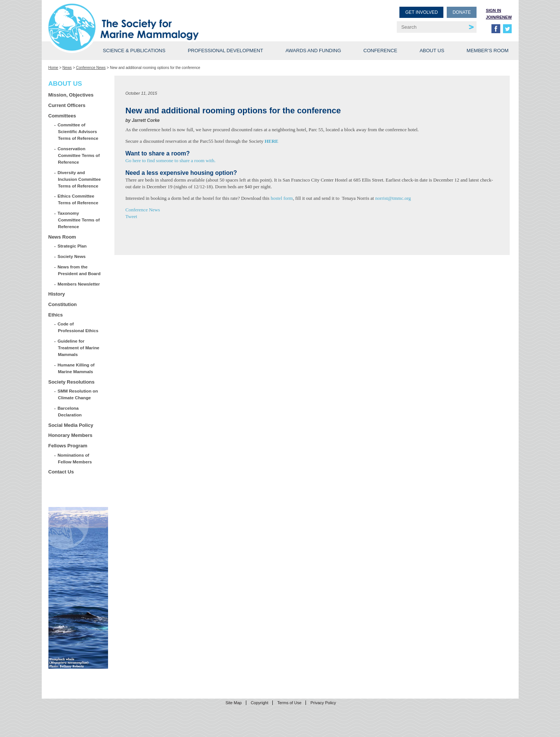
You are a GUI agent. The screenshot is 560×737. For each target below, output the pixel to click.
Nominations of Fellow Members (75, 458)
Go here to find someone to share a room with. (171, 160)
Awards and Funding (313, 51)
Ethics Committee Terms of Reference (78, 199)
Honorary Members (70, 435)
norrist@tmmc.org (393, 198)
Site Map (233, 703)
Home (53, 68)
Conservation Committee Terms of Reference (79, 155)
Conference (380, 51)
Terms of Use (289, 703)
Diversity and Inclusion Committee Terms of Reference (80, 179)
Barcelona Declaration (70, 411)
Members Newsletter (79, 284)
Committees (62, 116)
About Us (432, 51)
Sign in (493, 10)
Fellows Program (68, 446)
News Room (62, 237)
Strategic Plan (72, 246)
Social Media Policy (71, 425)
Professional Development (225, 51)
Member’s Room (488, 51)
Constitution (63, 304)
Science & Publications (134, 51)
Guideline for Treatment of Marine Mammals (79, 348)
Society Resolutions (72, 382)
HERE (271, 141)
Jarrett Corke (146, 120)
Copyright (260, 703)
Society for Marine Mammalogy (165, 18)
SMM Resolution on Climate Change (78, 394)
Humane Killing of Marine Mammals (76, 368)
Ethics (56, 315)
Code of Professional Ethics (78, 327)
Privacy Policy (323, 703)
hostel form (282, 198)
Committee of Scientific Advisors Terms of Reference (78, 131)
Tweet (132, 216)
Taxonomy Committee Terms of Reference (79, 220)
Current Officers (67, 105)
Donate (462, 12)
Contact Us (61, 472)
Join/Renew (499, 17)
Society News (72, 256)
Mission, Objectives (71, 95)
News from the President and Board (79, 270)
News (67, 68)
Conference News (91, 68)
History (57, 294)
